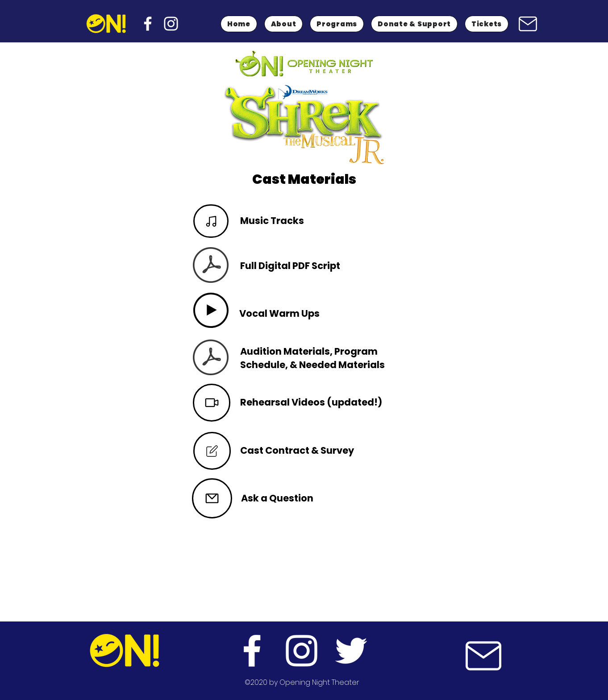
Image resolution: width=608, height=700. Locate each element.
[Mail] (528, 24)
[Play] (211, 310)
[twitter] (351, 651)
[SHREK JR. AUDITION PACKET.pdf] (211, 358)
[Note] (211, 221)
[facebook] (148, 24)
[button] (337, 24)
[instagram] (171, 24)
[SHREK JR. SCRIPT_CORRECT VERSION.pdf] (211, 266)
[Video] (212, 403)
